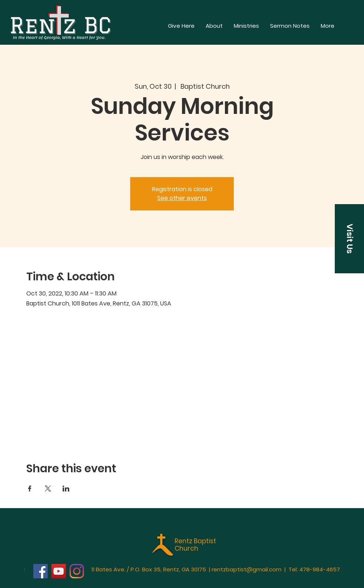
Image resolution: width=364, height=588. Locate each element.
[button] (328, 26)
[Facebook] (41, 571)
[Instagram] (77, 571)
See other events (182, 198)
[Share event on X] (48, 489)
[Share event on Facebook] (30, 489)
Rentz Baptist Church (195, 545)
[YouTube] (59, 571)
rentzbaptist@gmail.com (247, 569)
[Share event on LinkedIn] (66, 489)
